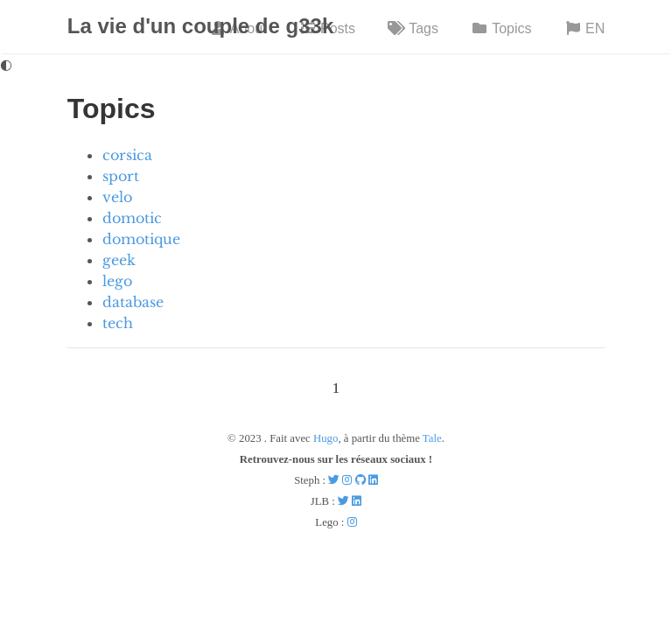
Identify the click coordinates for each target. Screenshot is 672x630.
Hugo (325, 438)
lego (117, 281)
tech (118, 323)
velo (117, 197)
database (133, 302)
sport (121, 176)
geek (119, 260)
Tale (432, 438)
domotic (132, 218)
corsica (127, 155)
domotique (141, 239)
